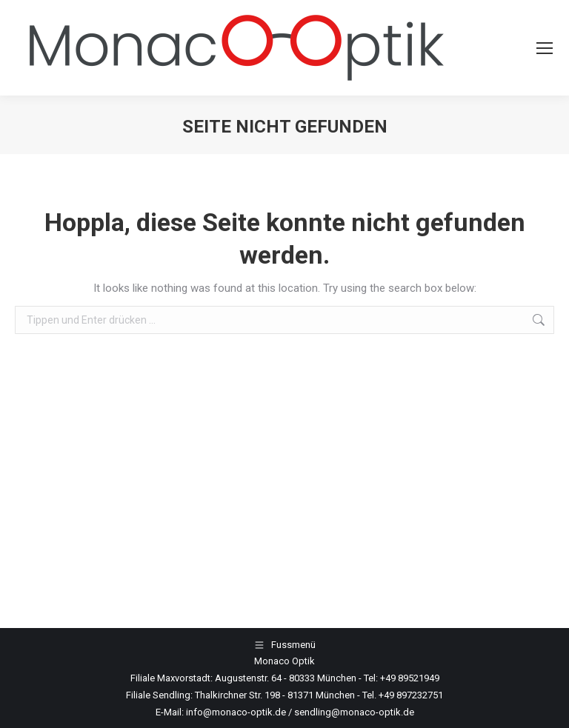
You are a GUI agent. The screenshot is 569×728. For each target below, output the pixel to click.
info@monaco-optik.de (236, 712)
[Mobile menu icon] (545, 48)
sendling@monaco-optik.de (354, 712)
